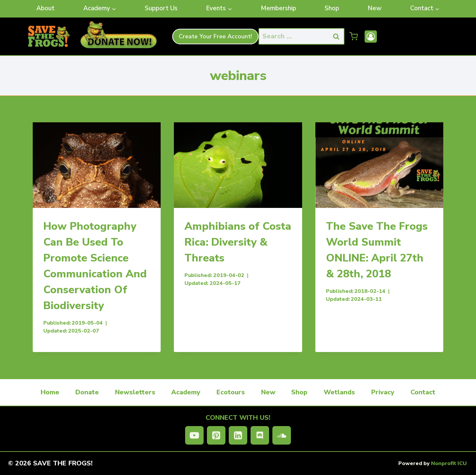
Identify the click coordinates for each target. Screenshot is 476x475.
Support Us (161, 8)
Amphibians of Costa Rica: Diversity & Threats (238, 242)
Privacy (383, 392)
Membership (278, 8)
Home (50, 392)
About (45, 8)
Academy (186, 392)
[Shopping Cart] (354, 36)
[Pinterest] (216, 435)
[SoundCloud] (282, 435)
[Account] (371, 37)
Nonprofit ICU (449, 463)
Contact (423, 392)
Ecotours (231, 392)
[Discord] (260, 435)
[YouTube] (194, 435)
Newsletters (135, 392)
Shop (332, 8)
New (375, 8)
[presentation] (97, 165)
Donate (87, 392)
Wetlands (339, 392)
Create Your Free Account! (215, 36)
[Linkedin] (238, 435)
